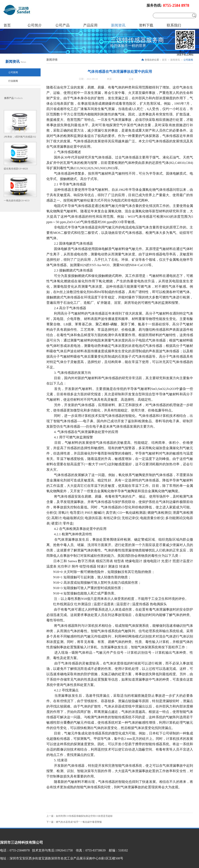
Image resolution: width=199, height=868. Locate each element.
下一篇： (74, 822)
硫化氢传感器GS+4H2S (16, 169)
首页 (7, 25)
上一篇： (80, 816)
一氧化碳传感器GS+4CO (17, 201)
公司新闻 (188, 60)
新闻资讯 (175, 60)
